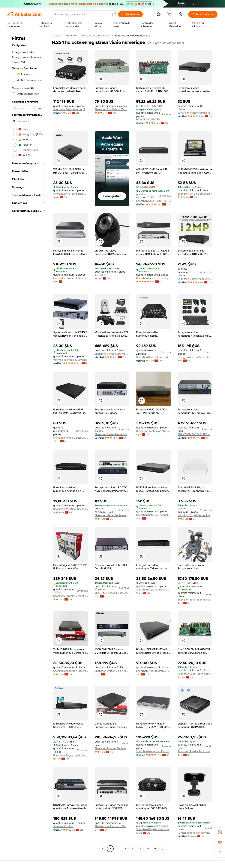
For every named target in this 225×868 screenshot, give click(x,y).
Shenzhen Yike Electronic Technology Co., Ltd (153, 671)
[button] (114, 14)
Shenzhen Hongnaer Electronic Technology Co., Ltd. (153, 751)
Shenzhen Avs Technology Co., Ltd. (71, 194)
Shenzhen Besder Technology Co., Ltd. (195, 751)
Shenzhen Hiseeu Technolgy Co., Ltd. (153, 278)
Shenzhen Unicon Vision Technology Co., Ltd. (112, 671)
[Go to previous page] (103, 849)
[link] (220, 832)
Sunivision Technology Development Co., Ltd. (195, 113)
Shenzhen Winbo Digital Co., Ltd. (71, 438)
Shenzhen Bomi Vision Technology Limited (112, 109)
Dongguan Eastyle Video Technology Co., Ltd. (195, 357)
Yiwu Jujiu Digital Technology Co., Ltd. (195, 515)
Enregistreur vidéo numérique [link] (133, 36)
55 (155, 849)
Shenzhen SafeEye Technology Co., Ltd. (153, 515)
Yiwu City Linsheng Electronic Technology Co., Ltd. (112, 593)
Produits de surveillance (95, 36)
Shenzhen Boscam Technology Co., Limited (112, 748)
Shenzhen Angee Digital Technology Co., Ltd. (71, 755)
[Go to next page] (163, 849)
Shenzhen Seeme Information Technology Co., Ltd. (153, 357)
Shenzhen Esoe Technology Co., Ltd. (195, 674)
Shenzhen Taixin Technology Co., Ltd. (195, 600)
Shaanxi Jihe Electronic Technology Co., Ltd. (112, 826)
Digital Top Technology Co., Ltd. (153, 431)
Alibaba (56, 36)
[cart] (170, 15)
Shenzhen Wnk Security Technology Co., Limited (71, 509)
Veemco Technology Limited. (70, 360)
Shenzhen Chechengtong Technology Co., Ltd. (71, 109)
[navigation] (28, 443)
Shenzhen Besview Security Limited (195, 279)
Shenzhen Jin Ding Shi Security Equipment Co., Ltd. (195, 194)
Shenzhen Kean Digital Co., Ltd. (153, 201)
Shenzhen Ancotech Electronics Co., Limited (71, 671)
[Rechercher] (130, 14)
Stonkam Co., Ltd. (63, 826)
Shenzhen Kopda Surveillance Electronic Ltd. (153, 589)
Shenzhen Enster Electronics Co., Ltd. (112, 434)
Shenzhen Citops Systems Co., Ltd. (112, 354)
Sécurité (71, 36)
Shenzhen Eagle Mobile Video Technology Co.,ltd (153, 829)
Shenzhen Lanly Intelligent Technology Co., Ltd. (71, 596)
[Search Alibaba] (81, 14)
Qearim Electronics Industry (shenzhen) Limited (71, 278)
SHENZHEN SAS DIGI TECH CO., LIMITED (195, 434)
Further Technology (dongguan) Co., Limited (195, 833)
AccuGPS (100, 275)
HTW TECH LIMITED (148, 119)
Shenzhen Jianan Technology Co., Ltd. (112, 515)
